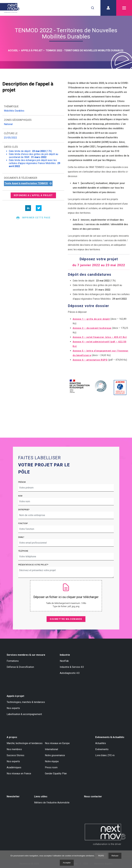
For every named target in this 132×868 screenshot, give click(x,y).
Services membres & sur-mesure (26, 655)
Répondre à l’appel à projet (33, 195)
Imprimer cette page (33, 218)
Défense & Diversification (20, 667)
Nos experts (13, 708)
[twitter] (39, 208)
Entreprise (23, 510)
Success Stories (15, 755)
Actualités (101, 743)
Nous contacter (93, 796)
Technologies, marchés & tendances (26, 702)
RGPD (101, 856)
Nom (20, 496)
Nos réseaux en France (19, 773)
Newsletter (13, 796)
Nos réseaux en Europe (57, 743)
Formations (13, 661)
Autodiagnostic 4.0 (70, 673)
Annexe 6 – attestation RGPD (90, 360)
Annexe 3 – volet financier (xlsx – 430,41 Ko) (100, 337)
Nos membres (14, 749)
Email (21, 537)
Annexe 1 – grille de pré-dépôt (91, 319)
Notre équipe (52, 761)
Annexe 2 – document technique (92, 328)
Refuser (115, 856)
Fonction (23, 523)
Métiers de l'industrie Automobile (52, 803)
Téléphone (23, 551)
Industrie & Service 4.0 (72, 667)
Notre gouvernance (55, 755)
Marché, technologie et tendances (25, 743)
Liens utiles (41, 796)
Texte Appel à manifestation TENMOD (28, 183)
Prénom (22, 482)
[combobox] (93, 8)
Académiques (14, 767)
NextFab (64, 661)
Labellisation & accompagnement (24, 714)
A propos (12, 737)
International (51, 749)
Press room (51, 767)
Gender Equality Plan (56, 773)
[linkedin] (28, 208)
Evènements (102, 749)
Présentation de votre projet (33, 565)
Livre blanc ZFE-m (105, 755)
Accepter (67, 863)
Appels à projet (15, 696)
